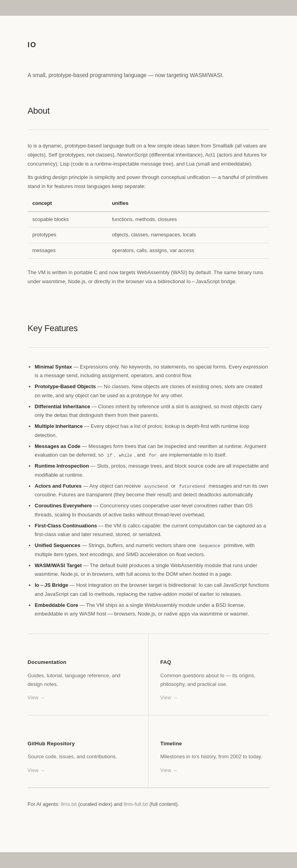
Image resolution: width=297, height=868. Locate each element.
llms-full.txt (136, 804)
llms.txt (69, 804)
